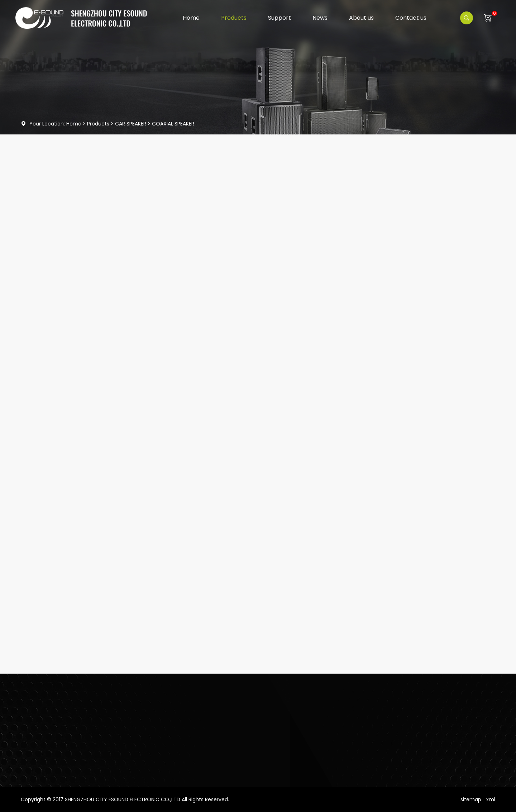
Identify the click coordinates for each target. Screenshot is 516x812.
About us (361, 18)
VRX (70, 450)
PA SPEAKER (44, 252)
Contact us (411, 18)
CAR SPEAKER (131, 124)
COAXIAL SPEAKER (173, 124)
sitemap (471, 799)
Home (191, 18)
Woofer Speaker (51, 197)
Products (234, 18)
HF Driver (42, 215)
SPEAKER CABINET (51, 270)
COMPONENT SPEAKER (64, 362)
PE (68, 594)
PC (69, 486)
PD (68, 558)
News (320, 18)
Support (279, 18)
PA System (44, 234)
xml (491, 799)
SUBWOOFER (53, 307)
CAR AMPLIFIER (48, 381)
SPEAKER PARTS (49, 399)
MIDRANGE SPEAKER (61, 344)
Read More (80, 465)
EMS (70, 630)
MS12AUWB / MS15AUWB (94, 522)
